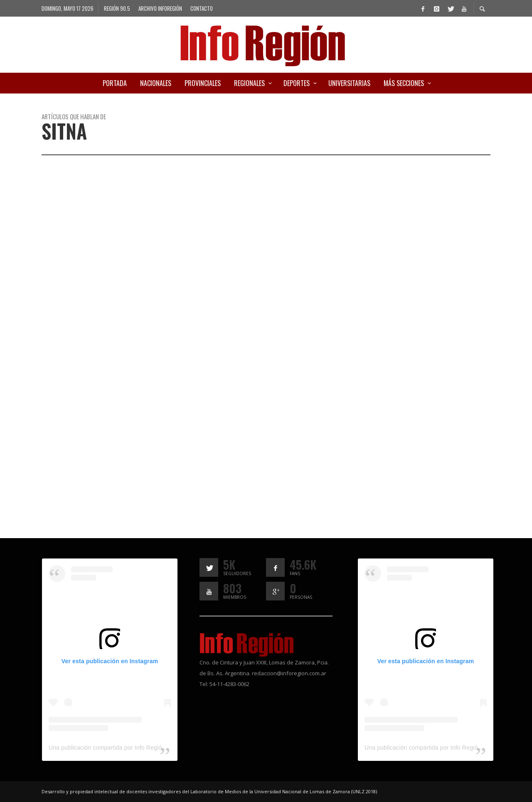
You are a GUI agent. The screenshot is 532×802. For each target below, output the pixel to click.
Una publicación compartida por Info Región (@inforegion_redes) (135, 748)
